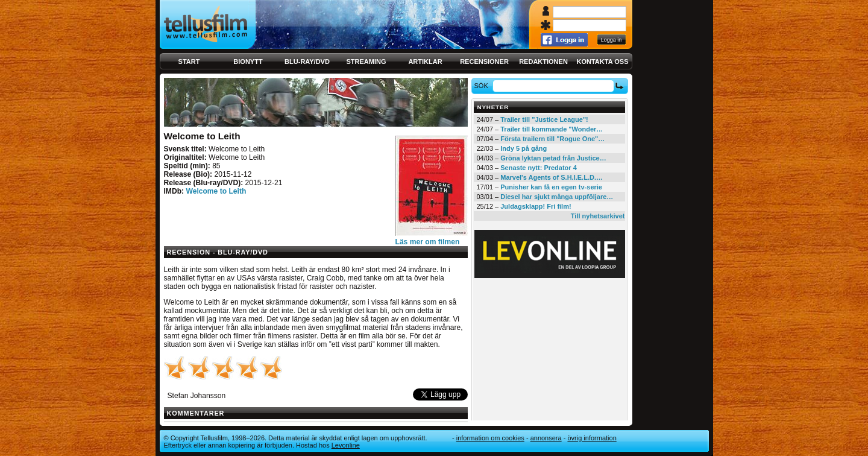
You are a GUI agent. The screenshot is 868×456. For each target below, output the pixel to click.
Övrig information (592, 438)
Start (189, 62)
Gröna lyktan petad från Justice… (553, 158)
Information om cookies (490, 438)
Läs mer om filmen (428, 242)
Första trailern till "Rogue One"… (552, 139)
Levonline (346, 445)
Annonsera (546, 438)
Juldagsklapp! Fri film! (536, 206)
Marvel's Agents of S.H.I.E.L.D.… (552, 177)
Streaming (366, 62)
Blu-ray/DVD (307, 62)
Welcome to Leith (216, 191)
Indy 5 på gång (524, 148)
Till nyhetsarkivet (598, 216)
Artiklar (425, 62)
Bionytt (248, 62)
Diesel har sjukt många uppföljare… (557, 197)
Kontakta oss (603, 62)
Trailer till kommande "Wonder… (552, 129)
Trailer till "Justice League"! (544, 119)
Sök (483, 86)
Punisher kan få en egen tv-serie (551, 187)
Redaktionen (543, 62)
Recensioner (484, 62)
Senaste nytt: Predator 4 (539, 168)
